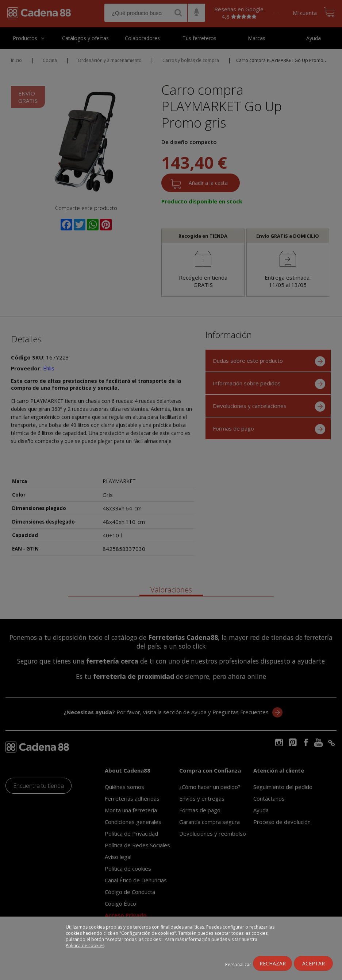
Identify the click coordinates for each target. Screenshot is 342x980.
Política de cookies (85, 946)
